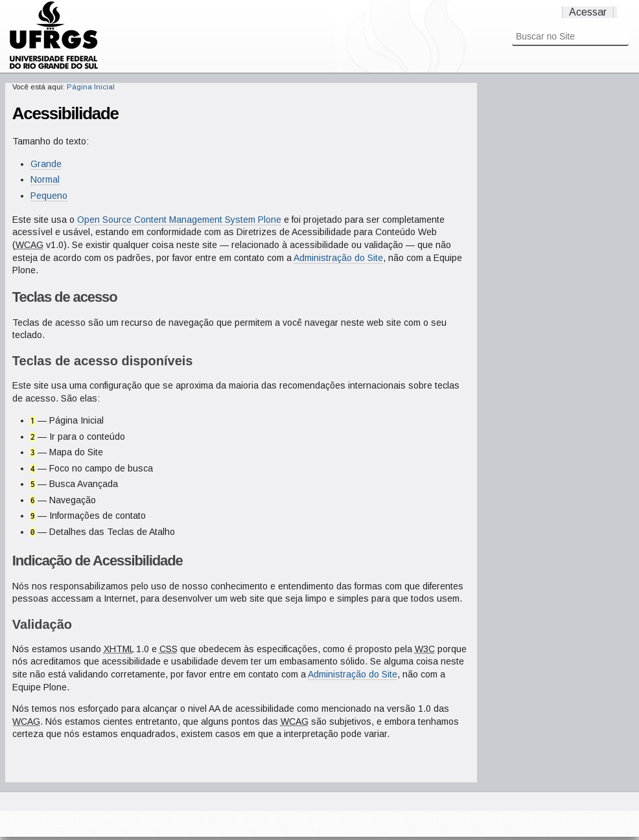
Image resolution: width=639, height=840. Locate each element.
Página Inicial (91, 87)
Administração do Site (338, 258)
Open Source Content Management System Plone (179, 220)
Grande (46, 164)
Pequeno (49, 196)
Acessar (588, 12)
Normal (45, 179)
